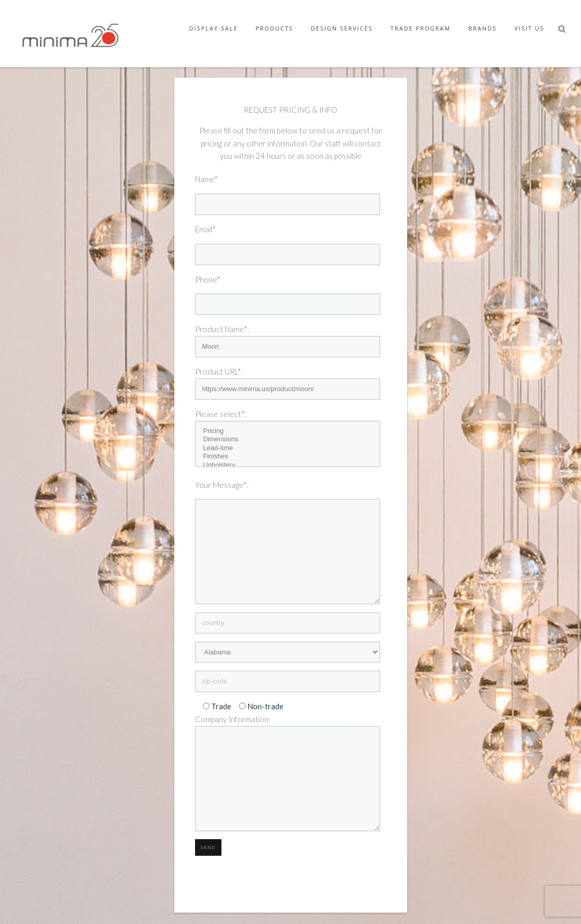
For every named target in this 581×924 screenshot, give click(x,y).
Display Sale (214, 28)
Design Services (342, 28)
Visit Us (529, 28)
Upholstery (288, 465)
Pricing (288, 431)
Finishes (288, 457)
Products (274, 28)
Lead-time (288, 448)
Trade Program (421, 28)
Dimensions (288, 439)
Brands (482, 28)
